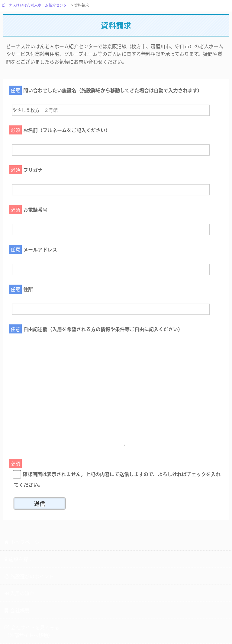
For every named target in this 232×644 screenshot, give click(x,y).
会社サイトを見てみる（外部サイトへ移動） (32, 631)
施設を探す (19, 559)
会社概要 (17, 610)
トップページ (22, 542)
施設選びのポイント (29, 576)
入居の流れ (19, 593)
